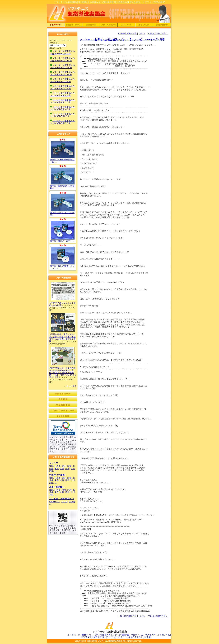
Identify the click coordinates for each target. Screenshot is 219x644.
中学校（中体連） (58, 475)
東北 (64, 466)
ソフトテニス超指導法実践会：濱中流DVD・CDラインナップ (73, 25)
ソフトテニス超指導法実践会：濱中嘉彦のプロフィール (126, 25)
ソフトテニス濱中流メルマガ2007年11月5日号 (63, 52)
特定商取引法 (98, 637)
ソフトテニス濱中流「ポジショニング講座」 (63, 203)
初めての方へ (151, 635)
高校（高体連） (57, 487)
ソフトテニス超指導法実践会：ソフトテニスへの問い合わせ (162, 25)
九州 (73, 469)
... (56, 471)
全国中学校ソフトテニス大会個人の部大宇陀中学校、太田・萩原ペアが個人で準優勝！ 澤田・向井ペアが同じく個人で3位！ (63, 373)
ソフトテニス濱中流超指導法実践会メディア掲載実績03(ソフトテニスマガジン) (63, 356)
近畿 (62, 469)
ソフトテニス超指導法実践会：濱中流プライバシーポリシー (63, 410)
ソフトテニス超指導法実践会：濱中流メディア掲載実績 (109, 25)
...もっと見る (70, 386)
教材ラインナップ (90, 635)
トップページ (74, 635)
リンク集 (147, 637)
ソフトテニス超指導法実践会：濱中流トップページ (56, 25)
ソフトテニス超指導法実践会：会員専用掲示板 (63, 394)
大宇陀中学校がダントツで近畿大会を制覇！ (63, 304)
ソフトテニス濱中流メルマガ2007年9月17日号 (63, 101)
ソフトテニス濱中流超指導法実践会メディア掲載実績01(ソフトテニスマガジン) (63, 291)
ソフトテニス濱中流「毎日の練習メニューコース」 (63, 256)
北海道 (58, 466)
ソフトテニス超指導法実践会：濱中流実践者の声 (91, 25)
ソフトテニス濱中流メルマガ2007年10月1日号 (63, 87)
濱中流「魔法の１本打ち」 (62, 241)
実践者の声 (106, 635)
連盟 (51, 466)
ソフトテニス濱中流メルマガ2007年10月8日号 (63, 80)
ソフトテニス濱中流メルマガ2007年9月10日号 (63, 108)
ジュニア (54, 463)
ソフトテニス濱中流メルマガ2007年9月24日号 (63, 94)
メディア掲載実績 (121, 635)
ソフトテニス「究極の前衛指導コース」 (63, 149)
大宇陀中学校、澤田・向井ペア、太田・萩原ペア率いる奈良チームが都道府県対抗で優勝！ (63, 338)
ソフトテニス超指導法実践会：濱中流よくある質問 (63, 416)
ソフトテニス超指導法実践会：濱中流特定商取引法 (63, 405)
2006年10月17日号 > (158, 33)
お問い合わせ (166, 635)
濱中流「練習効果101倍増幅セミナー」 (62, 187)
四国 (67, 469)
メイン (142, 33)
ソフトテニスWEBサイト (62, 499)
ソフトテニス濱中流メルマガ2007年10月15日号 (63, 73)
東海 (57, 469)
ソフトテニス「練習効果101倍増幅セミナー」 (63, 176)
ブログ (64, 502)
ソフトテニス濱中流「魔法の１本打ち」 (63, 230)
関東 (69, 466)
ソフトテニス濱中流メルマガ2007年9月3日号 (63, 115)
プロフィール (137, 635)
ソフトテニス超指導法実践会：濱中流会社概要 (63, 399)
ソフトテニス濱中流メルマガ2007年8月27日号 (63, 122)
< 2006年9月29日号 (127, 33)
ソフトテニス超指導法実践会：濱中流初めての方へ (144, 25)
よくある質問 (135, 637)
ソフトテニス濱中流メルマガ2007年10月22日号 (63, 66)
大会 (51, 471)
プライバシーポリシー (116, 637)
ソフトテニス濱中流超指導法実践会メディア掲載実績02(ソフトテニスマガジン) (63, 322)
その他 (72, 502)
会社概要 (86, 637)
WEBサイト (55, 502)
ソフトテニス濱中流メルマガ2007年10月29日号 (63, 59)
